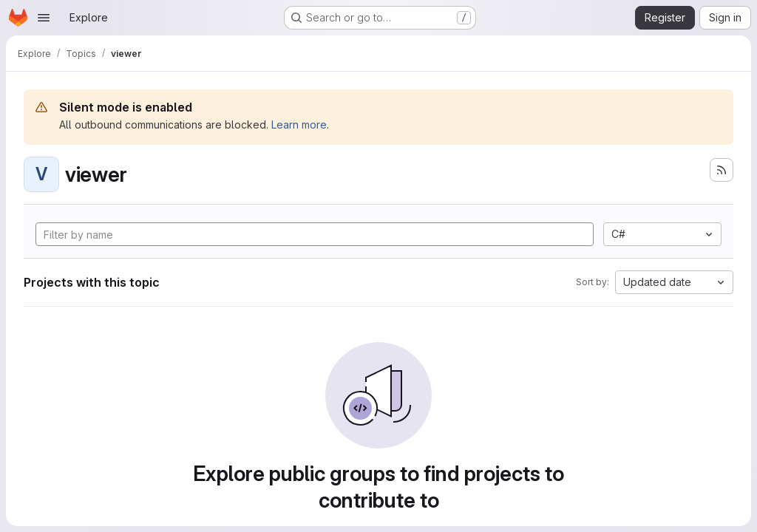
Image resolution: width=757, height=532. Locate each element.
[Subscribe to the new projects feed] (722, 170)
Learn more (299, 125)
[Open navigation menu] (44, 18)
